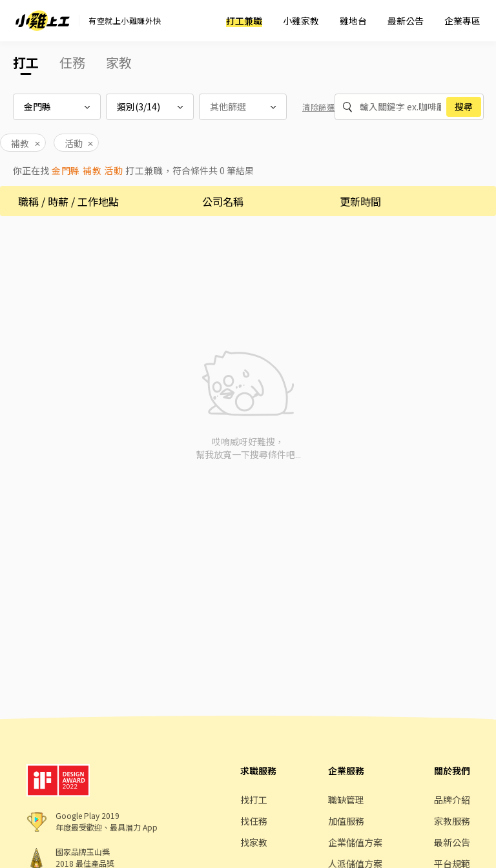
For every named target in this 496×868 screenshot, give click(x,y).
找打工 (254, 800)
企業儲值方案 (355, 842)
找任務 (254, 821)
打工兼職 (244, 21)
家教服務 (452, 821)
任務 (72, 62)
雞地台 (353, 21)
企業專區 (462, 21)
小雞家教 (301, 21)
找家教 (254, 842)
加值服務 (346, 821)
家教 (119, 62)
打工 (26, 62)
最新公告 (406, 21)
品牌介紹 (452, 800)
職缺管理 (346, 800)
